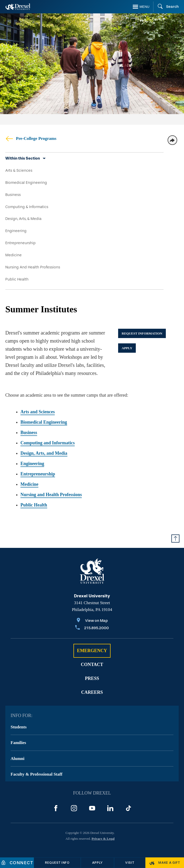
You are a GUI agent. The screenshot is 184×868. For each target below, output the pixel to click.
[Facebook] (56, 808)
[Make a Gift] (165, 863)
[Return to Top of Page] (175, 539)
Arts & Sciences (19, 170)
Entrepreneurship (20, 243)
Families (18, 743)
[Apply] (97, 863)
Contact (92, 665)
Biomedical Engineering (26, 183)
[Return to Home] (18, 7)
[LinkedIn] (110, 808)
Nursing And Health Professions (33, 267)
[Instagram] (74, 808)
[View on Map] (92, 621)
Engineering (16, 231)
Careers (92, 692)
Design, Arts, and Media (44, 453)
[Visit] (130, 863)
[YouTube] (92, 808)
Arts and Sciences (38, 412)
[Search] (166, 7)
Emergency (92, 651)
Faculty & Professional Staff (36, 774)
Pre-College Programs (31, 138)
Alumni (18, 759)
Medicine (14, 255)
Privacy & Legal (103, 839)
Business (13, 195)
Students (19, 727)
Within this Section (23, 158)
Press (92, 678)
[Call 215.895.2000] (92, 628)
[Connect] (17, 863)
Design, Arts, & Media (23, 219)
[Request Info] (57, 863)
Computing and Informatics (48, 443)
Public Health (17, 279)
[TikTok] (128, 808)
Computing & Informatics (27, 207)
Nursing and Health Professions (51, 495)
